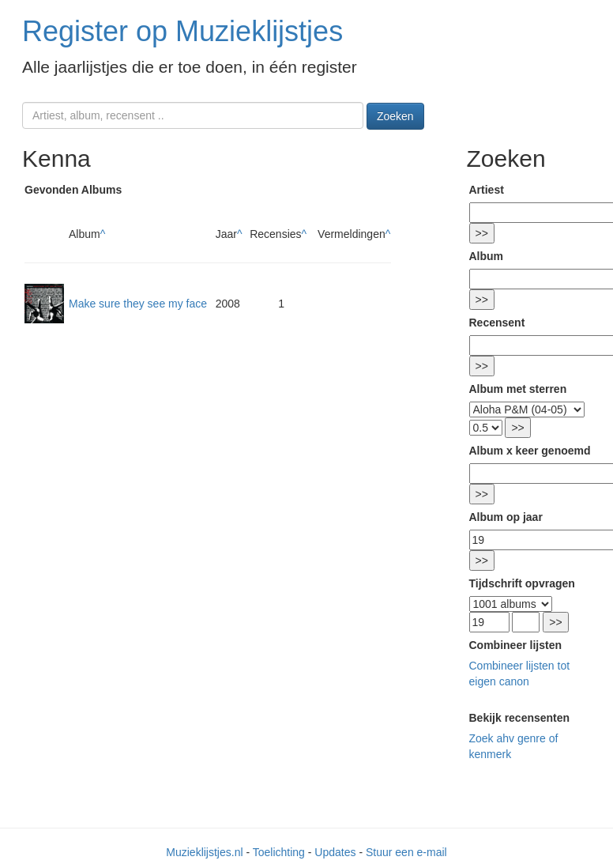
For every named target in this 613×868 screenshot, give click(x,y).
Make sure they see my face (138, 304)
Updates (335, 852)
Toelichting (279, 852)
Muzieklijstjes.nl (204, 852)
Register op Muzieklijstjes (182, 31)
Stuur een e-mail (406, 852)
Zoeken (395, 116)
